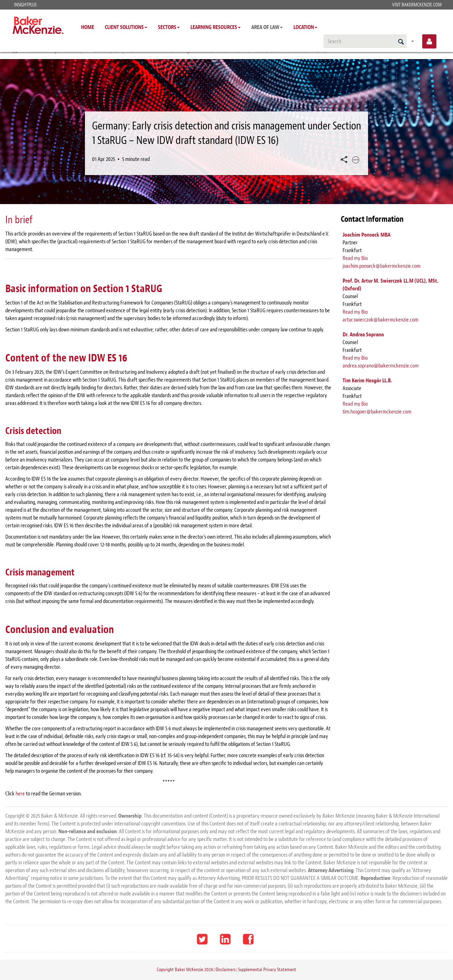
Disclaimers (226, 970)
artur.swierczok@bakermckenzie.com (380, 320)
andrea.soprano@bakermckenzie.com (381, 366)
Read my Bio (355, 258)
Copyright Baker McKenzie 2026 (185, 970)
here (21, 794)
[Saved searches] (413, 41)
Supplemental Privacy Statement (267, 970)
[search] (365, 41)
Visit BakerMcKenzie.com (417, 5)
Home (88, 27)
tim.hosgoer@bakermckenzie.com (377, 412)
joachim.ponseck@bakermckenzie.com (382, 266)
